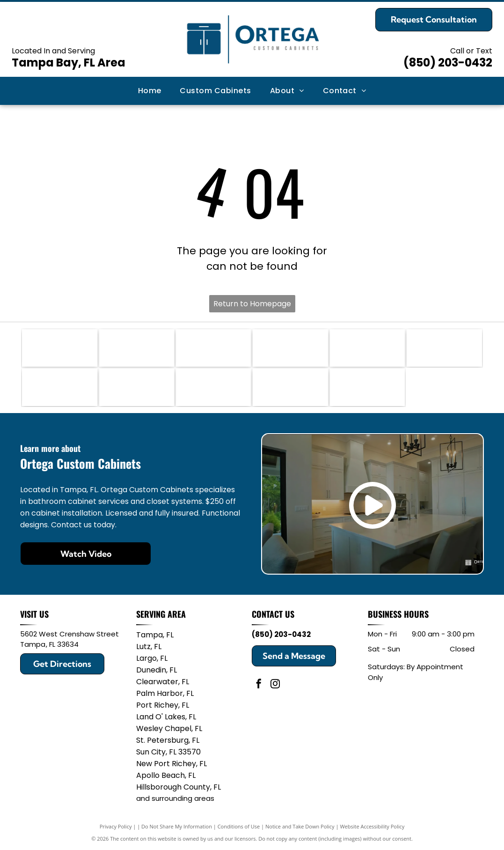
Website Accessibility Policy (372, 826)
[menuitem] (150, 91)
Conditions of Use (239, 826)
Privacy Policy (116, 826)
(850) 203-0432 (448, 63)
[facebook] (259, 685)
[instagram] (275, 685)
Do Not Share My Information (177, 826)
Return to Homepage (252, 304)
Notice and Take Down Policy (300, 826)
